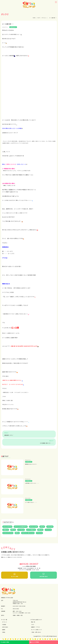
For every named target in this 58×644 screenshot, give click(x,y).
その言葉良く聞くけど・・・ (47, 443)
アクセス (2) (39, 533)
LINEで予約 (6, 642)
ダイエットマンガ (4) (8, 533)
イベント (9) (48, 530)
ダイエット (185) (33, 527)
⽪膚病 (4, 630)
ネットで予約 (35, 642)
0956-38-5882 (22, 606)
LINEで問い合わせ (43, 575)
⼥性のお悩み (5, 627)
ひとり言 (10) (21, 530)
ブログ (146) (50, 527)
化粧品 (4, 632)
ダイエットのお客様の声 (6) (21, 527)
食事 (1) (17, 533)
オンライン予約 (15, 575)
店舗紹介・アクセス (35, 627)
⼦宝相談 (4, 625)
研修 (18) (13, 530)
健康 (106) (40, 530)
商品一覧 (33, 622)
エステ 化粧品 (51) (31, 530)
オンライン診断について (37, 630)
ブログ (33, 625)
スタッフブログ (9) (7, 527)
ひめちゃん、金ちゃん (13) (28, 533)
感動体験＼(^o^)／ (9, 435)
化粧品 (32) (6, 530)
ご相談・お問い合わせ (36, 632)
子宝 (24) (42, 527)
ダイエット (5, 622)
